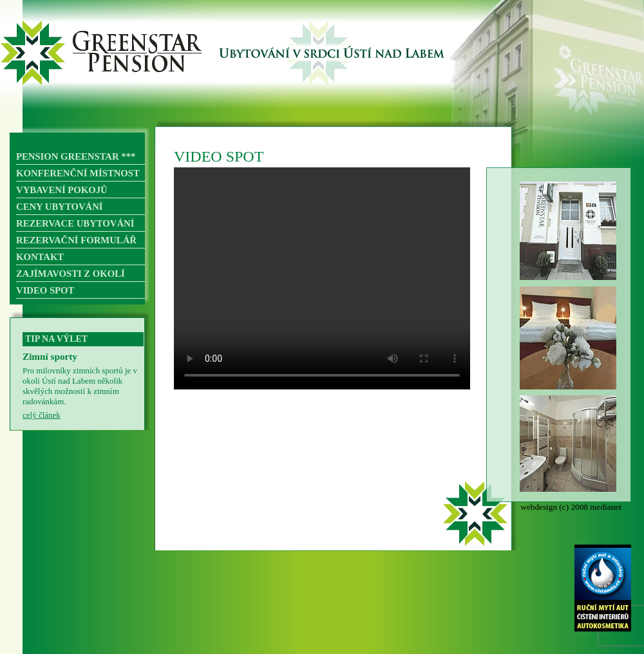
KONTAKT (40, 257)
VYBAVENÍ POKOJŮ (62, 190)
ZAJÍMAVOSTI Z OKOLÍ (71, 274)
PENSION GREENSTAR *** (76, 156)
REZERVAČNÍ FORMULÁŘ (76, 240)
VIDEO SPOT (45, 290)
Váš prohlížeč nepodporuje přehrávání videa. (322, 278)
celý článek (42, 415)
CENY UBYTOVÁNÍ (60, 207)
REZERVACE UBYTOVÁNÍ (75, 223)
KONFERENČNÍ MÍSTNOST (78, 173)
